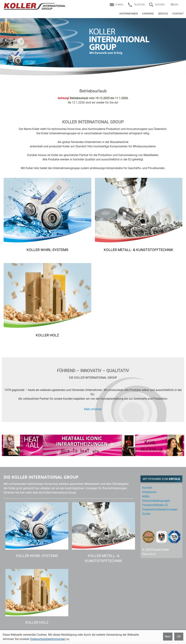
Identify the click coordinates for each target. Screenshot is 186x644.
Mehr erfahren (93, 409)
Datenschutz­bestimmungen (160, 509)
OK (179, 636)
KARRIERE (148, 14)
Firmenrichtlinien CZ (155, 505)
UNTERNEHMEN (129, 14)
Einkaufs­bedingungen (156, 501)
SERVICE (163, 14)
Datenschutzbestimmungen (48, 639)
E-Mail (120, 5)
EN (177, 5)
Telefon (139, 5)
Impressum (149, 492)
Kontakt (147, 488)
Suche (146, 514)
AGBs (146, 496)
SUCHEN (160, 5)
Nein (168, 636)
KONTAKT (178, 14)
